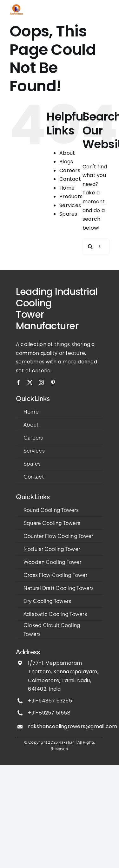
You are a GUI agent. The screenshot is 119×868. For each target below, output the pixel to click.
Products (71, 196)
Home (67, 188)
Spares (68, 214)
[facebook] (18, 382)
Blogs (66, 162)
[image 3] (17, 7)
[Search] (90, 246)
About (67, 153)
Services (70, 205)
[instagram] (41, 382)
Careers (70, 170)
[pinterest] (53, 382)
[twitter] (30, 382)
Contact (70, 179)
